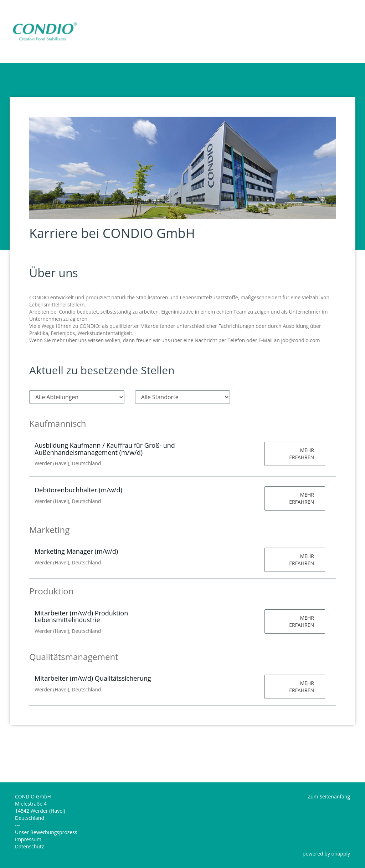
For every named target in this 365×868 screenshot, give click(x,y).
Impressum (28, 839)
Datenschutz (29, 846)
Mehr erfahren (302, 454)
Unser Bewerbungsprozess (46, 832)
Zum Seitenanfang (329, 796)
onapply (341, 854)
